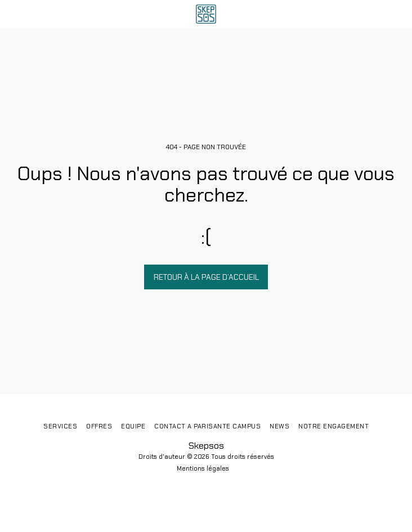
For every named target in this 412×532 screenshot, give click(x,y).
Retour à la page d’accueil (206, 277)
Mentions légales (203, 468)
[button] (12, 14)
